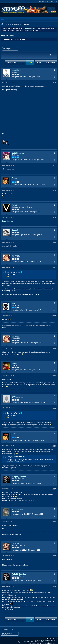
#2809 (54, 217)
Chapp (14, 363)
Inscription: (15, 77)
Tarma (14, 178)
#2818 (54, 522)
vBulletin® (46, 640)
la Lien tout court (8, 221)
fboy (13, 303)
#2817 (54, 489)
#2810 (54, 242)
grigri (14, 396)
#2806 (54, 82)
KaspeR (15, 230)
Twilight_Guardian (19, 477)
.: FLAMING (25, 24)
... (18, 246)
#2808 (54, 190)
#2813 (54, 348)
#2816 (54, 446)
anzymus (15, 255)
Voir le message (22, 272)
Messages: (32, 77)
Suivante (50, 63)
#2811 (54, 267)
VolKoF (15, 205)
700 (39, 63)
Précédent (12, 63)
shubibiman (16, 70)
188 (30, 63)
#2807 (54, 165)
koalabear (16, 544)
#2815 (54, 408)
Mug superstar (17, 509)
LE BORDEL (16, 24)
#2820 (54, 586)
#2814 (54, 376)
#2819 (54, 556)
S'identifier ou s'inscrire (48, 2)
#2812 (54, 316)
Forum (8, 24)
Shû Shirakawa (18, 153)
